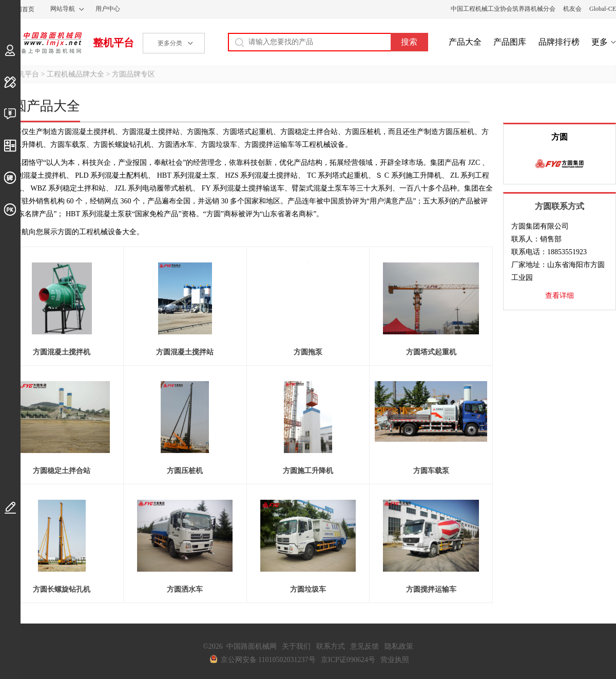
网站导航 (63, 9)
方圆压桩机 (185, 471)
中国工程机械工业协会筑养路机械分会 (503, 9)
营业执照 (395, 660)
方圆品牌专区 (133, 74)
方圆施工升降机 (308, 471)
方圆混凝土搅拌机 (62, 352)
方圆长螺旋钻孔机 (62, 589)
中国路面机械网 (41, 43)
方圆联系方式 (560, 206)
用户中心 (108, 9)
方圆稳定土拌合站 (62, 471)
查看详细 (560, 296)
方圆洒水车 (185, 589)
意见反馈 (364, 646)
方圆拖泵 (308, 352)
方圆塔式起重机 (431, 352)
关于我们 (296, 646)
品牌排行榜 (559, 42)
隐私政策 (399, 646)
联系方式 (331, 646)
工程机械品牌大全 (75, 74)
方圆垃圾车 (308, 589)
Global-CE (603, 9)
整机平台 (113, 43)
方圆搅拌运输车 (431, 589)
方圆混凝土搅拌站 (185, 352)
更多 (600, 42)
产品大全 (465, 42)
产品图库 (510, 42)
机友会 (572, 9)
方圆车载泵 (431, 471)
